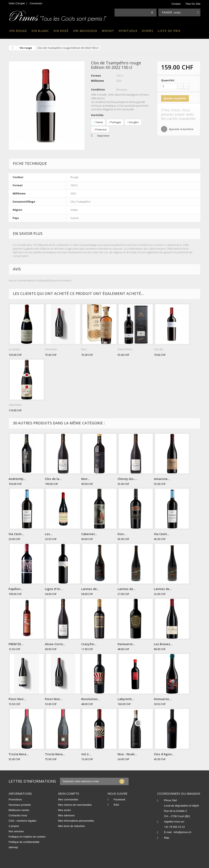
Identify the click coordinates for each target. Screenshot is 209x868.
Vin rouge (18, 31)
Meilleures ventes (19, 810)
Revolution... (91, 699)
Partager (115, 122)
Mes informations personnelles (76, 821)
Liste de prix (169, 31)
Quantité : (168, 80)
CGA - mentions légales (23, 821)
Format (96, 76)
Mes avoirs (65, 810)
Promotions (15, 799)
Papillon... (16, 589)
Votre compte (17, 3)
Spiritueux (128, 31)
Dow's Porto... (126, 349)
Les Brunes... (163, 644)
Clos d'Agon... (164, 754)
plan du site (193, 4)
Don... (122, 534)
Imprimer (103, 136)
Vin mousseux (85, 31)
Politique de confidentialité (24, 842)
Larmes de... (90, 589)
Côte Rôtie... (16, 405)
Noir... (86, 479)
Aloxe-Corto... (55, 644)
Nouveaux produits (20, 805)
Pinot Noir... (52, 349)
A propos (14, 826)
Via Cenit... (16, 534)
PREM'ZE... (16, 644)
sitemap (13, 847)
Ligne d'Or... (54, 589)
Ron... (85, 349)
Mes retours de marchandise (75, 805)
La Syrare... (15, 349)
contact (176, 4)
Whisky (108, 31)
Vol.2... (86, 754)
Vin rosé (61, 31)
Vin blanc (40, 31)
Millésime (97, 81)
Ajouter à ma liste (181, 129)
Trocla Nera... (19, 754)
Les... (49, 534)
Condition (98, 89)
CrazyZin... (89, 644)
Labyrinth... (126, 699)
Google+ (133, 122)
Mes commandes (68, 799)
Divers (148, 31)
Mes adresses (66, 815)
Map (167, 838)
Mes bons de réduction (72, 826)
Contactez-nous (18, 815)
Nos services (16, 831)
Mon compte (69, 793)
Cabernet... (89, 534)
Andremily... (17, 479)
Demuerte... (126, 644)
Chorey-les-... (127, 479)
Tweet (98, 122)
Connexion (36, 3)
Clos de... (159, 349)
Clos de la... (53, 479)
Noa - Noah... (127, 754)
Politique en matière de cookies (27, 837)
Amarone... (162, 479)
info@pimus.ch (182, 832)
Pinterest (100, 129)
